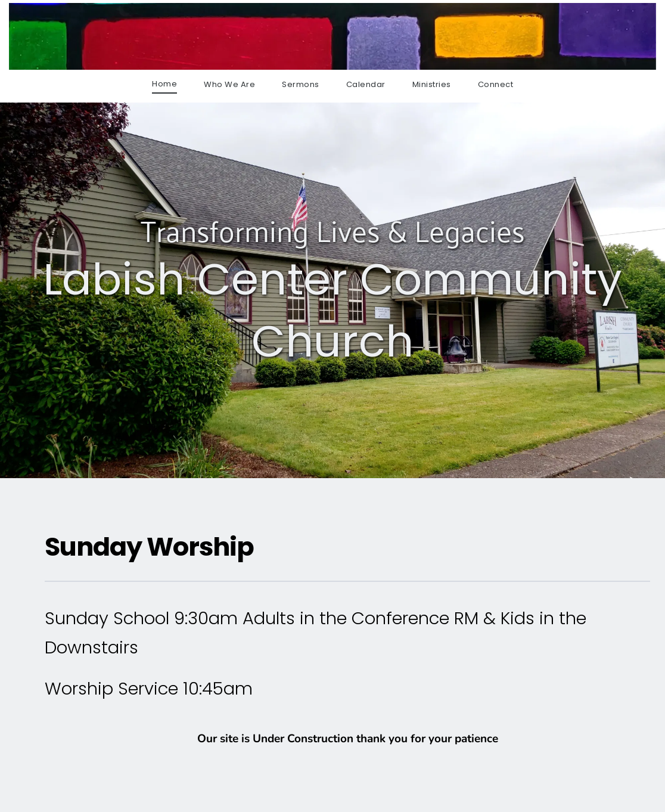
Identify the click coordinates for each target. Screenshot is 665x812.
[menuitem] (164, 84)
